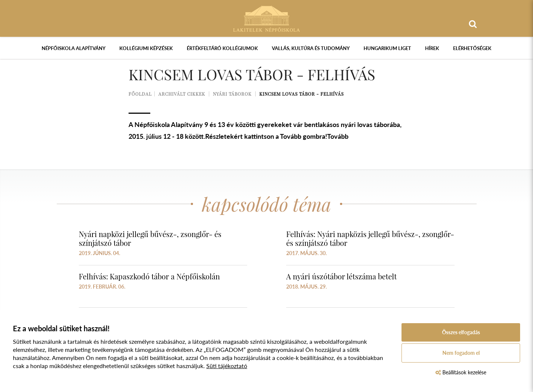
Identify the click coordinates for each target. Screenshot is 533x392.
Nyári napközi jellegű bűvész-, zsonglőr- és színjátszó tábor (150, 238)
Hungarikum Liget (387, 48)
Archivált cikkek (182, 94)
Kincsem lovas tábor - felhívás (301, 94)
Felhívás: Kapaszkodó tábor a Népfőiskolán (149, 276)
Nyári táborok (232, 94)
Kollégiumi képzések (146, 48)
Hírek (432, 48)
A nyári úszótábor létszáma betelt (341, 276)
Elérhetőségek (472, 48)
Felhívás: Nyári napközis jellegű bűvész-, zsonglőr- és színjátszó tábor (370, 238)
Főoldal (140, 94)
